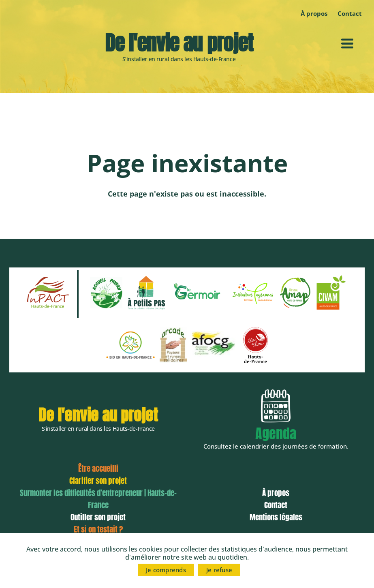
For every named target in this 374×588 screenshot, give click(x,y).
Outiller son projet (98, 517)
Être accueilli (98, 468)
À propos (314, 13)
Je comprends (166, 570)
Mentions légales (276, 517)
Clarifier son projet (98, 481)
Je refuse (219, 570)
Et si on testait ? (98, 529)
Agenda (276, 433)
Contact (350, 13)
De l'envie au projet (179, 43)
